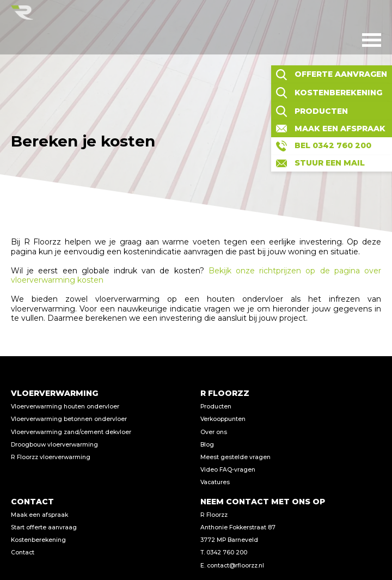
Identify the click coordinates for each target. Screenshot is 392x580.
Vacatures (215, 482)
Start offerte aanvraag (44, 527)
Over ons (214, 432)
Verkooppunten (223, 419)
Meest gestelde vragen (235, 457)
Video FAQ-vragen (228, 470)
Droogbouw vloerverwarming (54, 445)
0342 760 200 (227, 552)
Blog (207, 445)
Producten (216, 407)
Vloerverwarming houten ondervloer (65, 407)
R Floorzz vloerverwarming (51, 457)
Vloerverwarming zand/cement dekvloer (71, 432)
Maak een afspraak (39, 515)
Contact (23, 552)
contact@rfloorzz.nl (235, 566)
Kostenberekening (38, 540)
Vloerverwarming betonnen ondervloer (69, 419)
